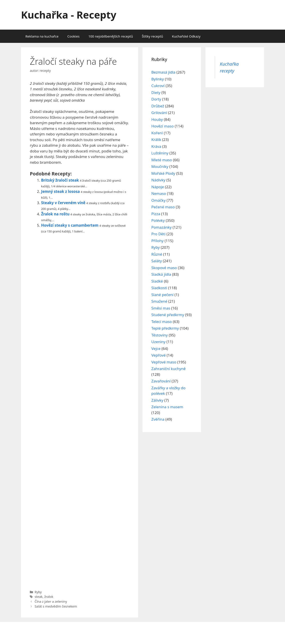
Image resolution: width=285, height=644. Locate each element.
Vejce (156, 349)
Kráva (156, 146)
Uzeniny (158, 342)
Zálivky (157, 400)
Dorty (156, 99)
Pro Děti (158, 234)
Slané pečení (162, 295)
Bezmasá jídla (163, 72)
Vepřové (159, 355)
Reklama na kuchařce (42, 36)
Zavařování (161, 381)
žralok (49, 597)
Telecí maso (162, 322)
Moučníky (160, 166)
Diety (156, 92)
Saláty (157, 261)
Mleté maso (162, 160)
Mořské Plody (163, 173)
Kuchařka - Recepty (69, 15)
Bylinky (158, 79)
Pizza (156, 214)
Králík (156, 140)
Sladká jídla (161, 274)
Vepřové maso (164, 362)
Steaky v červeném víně (63, 203)
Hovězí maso (162, 126)
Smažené (159, 301)
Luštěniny (160, 153)
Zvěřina (158, 419)
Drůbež (158, 106)
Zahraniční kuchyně (168, 369)
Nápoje (158, 187)
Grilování (159, 113)
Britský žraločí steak (60, 180)
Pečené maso (163, 207)
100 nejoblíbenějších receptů (111, 36)
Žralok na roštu (55, 214)
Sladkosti (159, 288)
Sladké (157, 281)
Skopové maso (164, 268)
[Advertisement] (80, 410)
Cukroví (158, 86)
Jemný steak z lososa (60, 191)
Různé (157, 254)
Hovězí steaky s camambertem (70, 225)
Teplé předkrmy (165, 328)
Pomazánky (161, 227)
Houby (157, 119)
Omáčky (159, 200)
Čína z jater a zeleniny (51, 601)
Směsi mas (161, 308)
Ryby (38, 592)
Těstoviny (160, 335)
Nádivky (158, 180)
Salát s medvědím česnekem (56, 606)
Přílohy (158, 241)
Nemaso (159, 193)
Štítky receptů (152, 36)
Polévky (158, 220)
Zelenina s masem (167, 407)
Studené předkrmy (168, 315)
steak (39, 597)
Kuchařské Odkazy (186, 36)
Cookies (73, 36)
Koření (157, 133)
